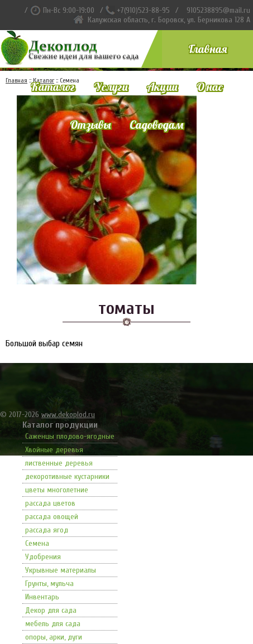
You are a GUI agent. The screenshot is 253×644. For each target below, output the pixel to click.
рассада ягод (47, 530)
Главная (207, 49)
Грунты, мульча (49, 584)
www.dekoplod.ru (68, 415)
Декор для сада (51, 610)
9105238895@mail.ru (218, 10)
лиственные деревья (59, 463)
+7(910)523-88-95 (143, 10)
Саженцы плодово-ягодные (70, 436)
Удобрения (43, 557)
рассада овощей (52, 517)
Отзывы (90, 125)
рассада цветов (50, 503)
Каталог (53, 87)
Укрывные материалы (61, 570)
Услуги (111, 87)
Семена (37, 543)
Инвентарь (42, 597)
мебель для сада (53, 624)
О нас (209, 87)
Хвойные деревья (54, 450)
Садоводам (156, 125)
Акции (162, 87)
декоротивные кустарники (67, 476)
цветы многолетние (57, 490)
